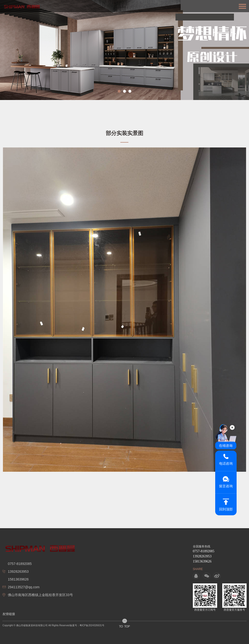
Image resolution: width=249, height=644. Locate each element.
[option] (124, 50)
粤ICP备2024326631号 (92, 625)
